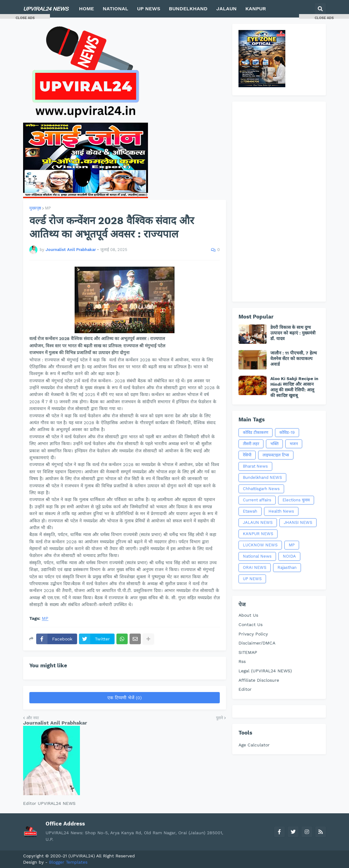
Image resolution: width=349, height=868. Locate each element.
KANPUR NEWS (258, 534)
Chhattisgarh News (261, 489)
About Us (248, 615)
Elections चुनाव (296, 500)
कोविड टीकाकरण (256, 432)
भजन (294, 444)
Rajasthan (287, 567)
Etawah (250, 511)
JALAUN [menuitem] (226, 9)
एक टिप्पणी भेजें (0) (125, 698)
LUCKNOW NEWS (260, 545)
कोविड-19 (287, 432)
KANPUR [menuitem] (256, 9)
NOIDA (289, 556)
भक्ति (274, 444)
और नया (32, 718)
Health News (281, 511)
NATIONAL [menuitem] (116, 9)
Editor (245, 689)
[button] (320, 9)
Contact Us (251, 625)
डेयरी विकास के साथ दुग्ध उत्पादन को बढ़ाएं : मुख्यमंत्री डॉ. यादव (293, 333)
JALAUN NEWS (258, 522)
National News (257, 556)
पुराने (219, 718)
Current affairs (257, 500)
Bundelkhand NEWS (262, 477)
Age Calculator (254, 745)
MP (48, 208)
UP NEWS (252, 579)
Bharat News (255, 466)
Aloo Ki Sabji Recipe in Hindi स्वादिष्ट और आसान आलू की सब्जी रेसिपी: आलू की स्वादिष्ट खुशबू (294, 387)
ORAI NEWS (255, 567)
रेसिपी (247, 455)
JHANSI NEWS (298, 522)
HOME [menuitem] (86, 9)
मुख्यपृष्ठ (35, 208)
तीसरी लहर (251, 444)
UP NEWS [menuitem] (149, 9)
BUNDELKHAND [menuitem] (188, 9)
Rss (242, 661)
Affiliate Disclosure (259, 680)
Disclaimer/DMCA (257, 643)
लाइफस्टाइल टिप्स (276, 455)
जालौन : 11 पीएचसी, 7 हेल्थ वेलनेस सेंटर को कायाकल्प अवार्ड (294, 359)
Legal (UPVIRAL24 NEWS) (265, 671)
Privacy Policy (253, 634)
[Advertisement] (279, 202)
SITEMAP (248, 652)
